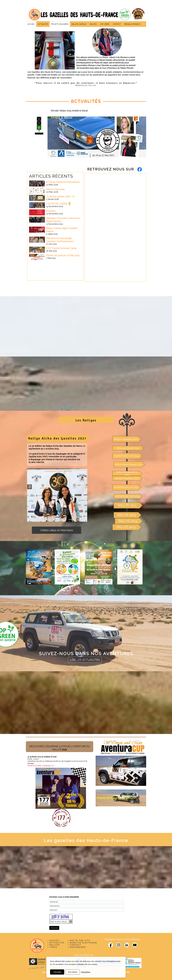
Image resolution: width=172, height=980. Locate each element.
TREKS (53, 947)
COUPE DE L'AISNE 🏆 (59, 204)
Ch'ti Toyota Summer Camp (61, 248)
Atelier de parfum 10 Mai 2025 (63, 255)
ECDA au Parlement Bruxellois (63, 182)
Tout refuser (73, 972)
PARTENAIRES (78, 947)
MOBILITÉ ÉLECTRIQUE (83, 943)
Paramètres (86, 972)
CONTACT (75, 945)
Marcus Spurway (55, 189)
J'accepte (57, 972)
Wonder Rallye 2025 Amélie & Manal (69, 111)
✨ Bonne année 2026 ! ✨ (60, 196)
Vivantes (51, 211)
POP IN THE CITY (80, 941)
